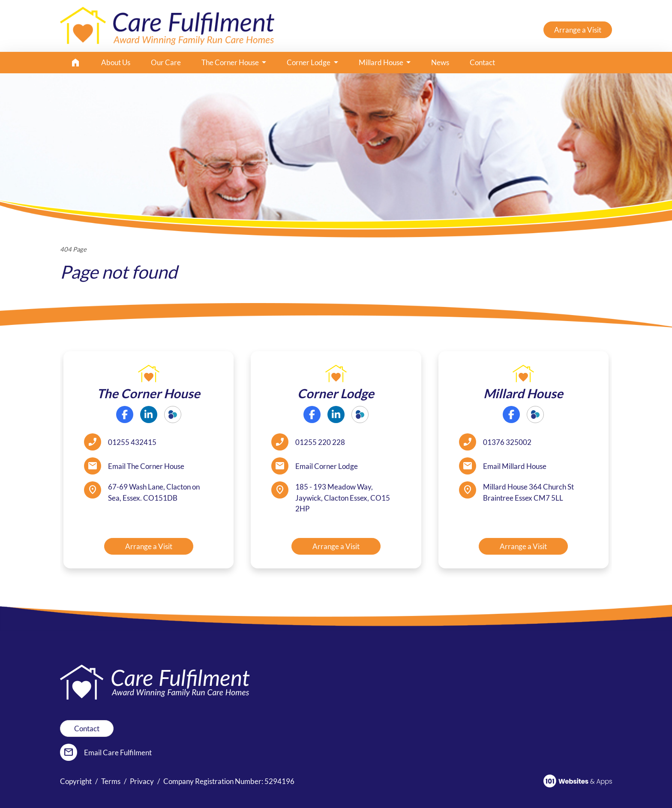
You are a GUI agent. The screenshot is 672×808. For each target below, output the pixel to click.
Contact (482, 62)
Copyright (76, 781)
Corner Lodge (309, 62)
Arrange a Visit (578, 30)
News (440, 62)
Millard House (382, 62)
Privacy (142, 781)
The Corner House (231, 62)
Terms (111, 781)
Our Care (166, 62)
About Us (116, 62)
